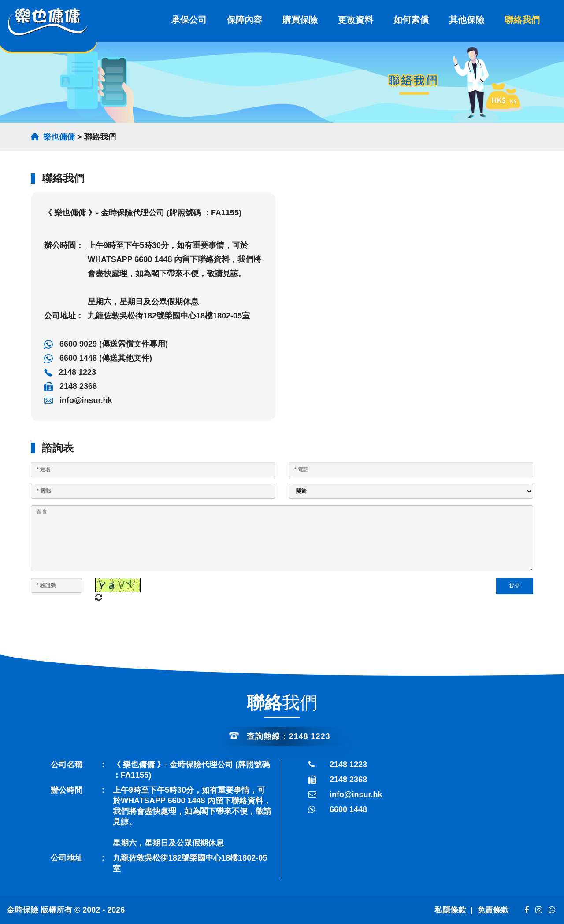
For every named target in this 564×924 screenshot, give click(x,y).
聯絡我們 (522, 20)
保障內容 (245, 20)
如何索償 (411, 20)
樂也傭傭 (59, 137)
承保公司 (189, 20)
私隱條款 (450, 910)
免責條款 (494, 910)
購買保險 (300, 20)
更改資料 (356, 20)
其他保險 (467, 20)
